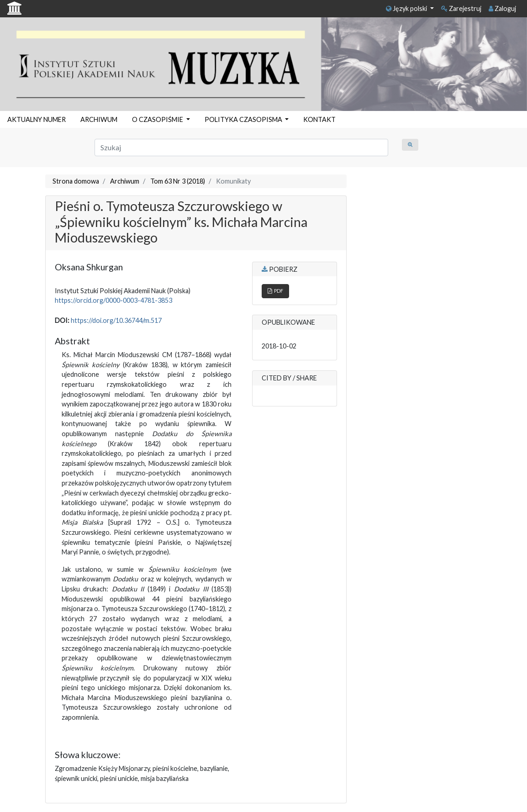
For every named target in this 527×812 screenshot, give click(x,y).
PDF (275, 291)
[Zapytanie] (241, 148)
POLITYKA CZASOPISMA (244, 119)
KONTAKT (319, 119)
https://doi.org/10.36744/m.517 (116, 320)
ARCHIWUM (99, 119)
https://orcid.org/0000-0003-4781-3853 (113, 300)
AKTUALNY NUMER (37, 119)
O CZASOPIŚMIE (158, 119)
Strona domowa (76, 181)
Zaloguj (502, 8)
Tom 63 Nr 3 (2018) (178, 181)
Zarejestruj (461, 8)
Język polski (407, 8)
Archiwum (125, 181)
